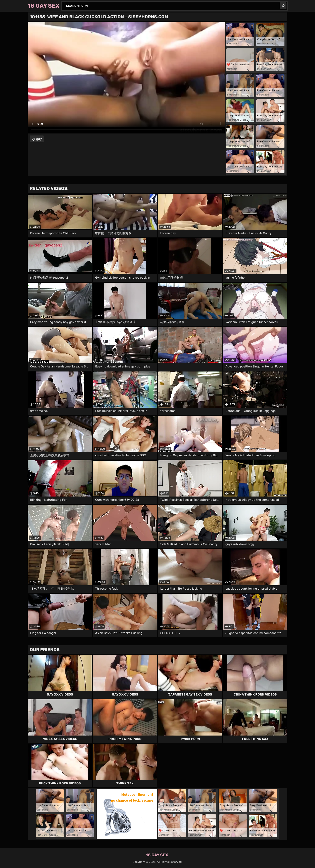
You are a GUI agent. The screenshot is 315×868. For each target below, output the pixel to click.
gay (39, 139)
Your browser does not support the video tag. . (127, 78)
